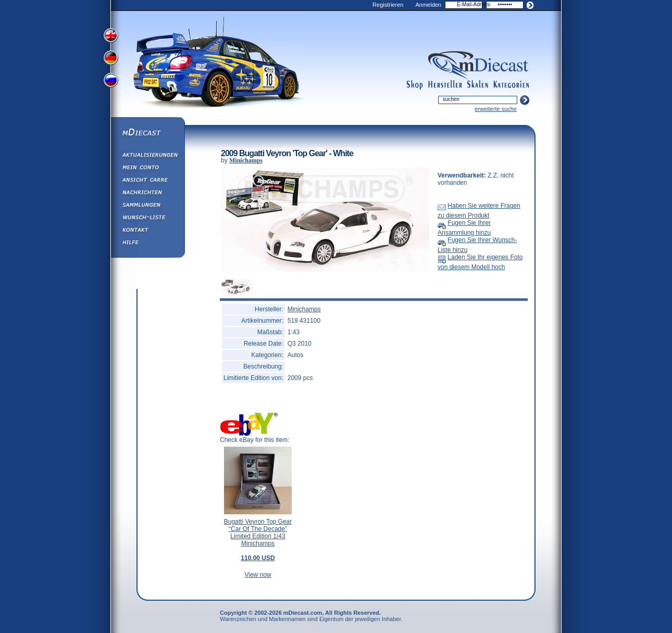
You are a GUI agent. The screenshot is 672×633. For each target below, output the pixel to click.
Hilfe (147, 244)
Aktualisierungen (147, 156)
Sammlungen (147, 206)
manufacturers (445, 85)
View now (258, 575)
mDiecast (147, 133)
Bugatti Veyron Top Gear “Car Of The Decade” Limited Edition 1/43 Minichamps (258, 540)
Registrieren (388, 5)
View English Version (112, 35)
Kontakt (147, 231)
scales (478, 85)
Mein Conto (147, 169)
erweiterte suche (496, 109)
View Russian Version (112, 82)
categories (511, 85)
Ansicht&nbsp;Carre (147, 181)
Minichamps (246, 160)
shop (415, 85)
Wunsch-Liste (147, 219)
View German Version (112, 59)
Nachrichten (147, 194)
